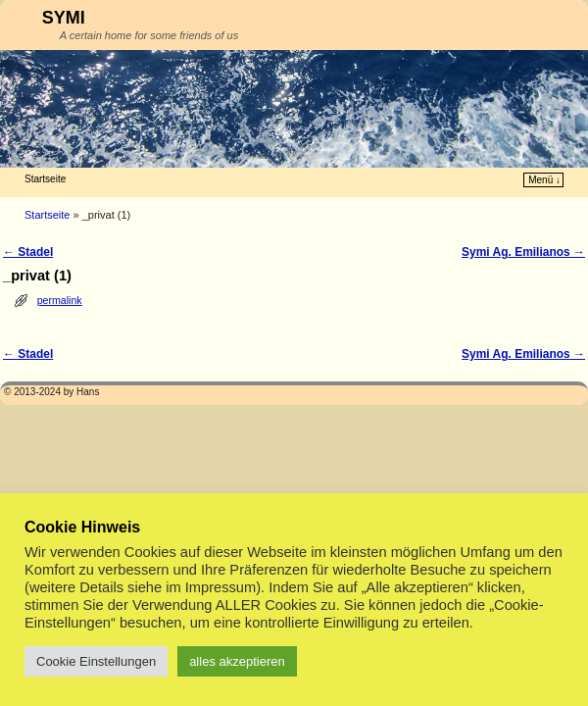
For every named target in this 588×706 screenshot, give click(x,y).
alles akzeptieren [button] (237, 661)
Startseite (45, 179)
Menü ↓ (544, 180)
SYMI (64, 18)
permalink (60, 300)
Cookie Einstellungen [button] (96, 661)
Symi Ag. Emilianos (523, 252)
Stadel (28, 252)
